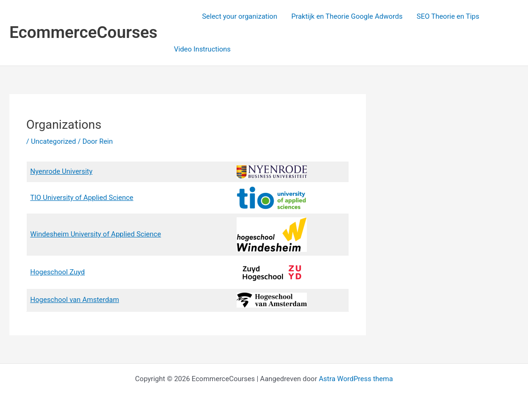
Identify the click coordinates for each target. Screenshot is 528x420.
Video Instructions (202, 49)
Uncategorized (53, 141)
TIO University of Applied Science (82, 198)
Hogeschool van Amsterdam (75, 300)
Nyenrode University (62, 171)
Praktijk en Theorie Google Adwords (347, 16)
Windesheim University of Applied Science (96, 234)
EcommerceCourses (83, 33)
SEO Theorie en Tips (448, 16)
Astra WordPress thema (356, 379)
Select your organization (240, 16)
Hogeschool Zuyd (58, 272)
